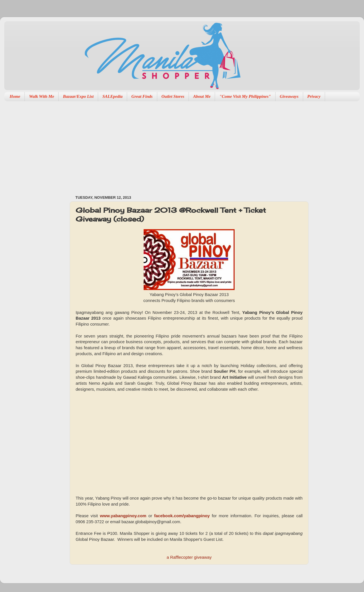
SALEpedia (112, 96)
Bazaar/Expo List (78, 96)
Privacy (314, 96)
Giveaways (289, 96)
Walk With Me (42, 96)
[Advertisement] (147, 145)
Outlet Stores (173, 96)
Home (15, 96)
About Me (202, 96)
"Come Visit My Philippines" (245, 96)
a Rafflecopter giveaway (189, 557)
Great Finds (142, 96)
